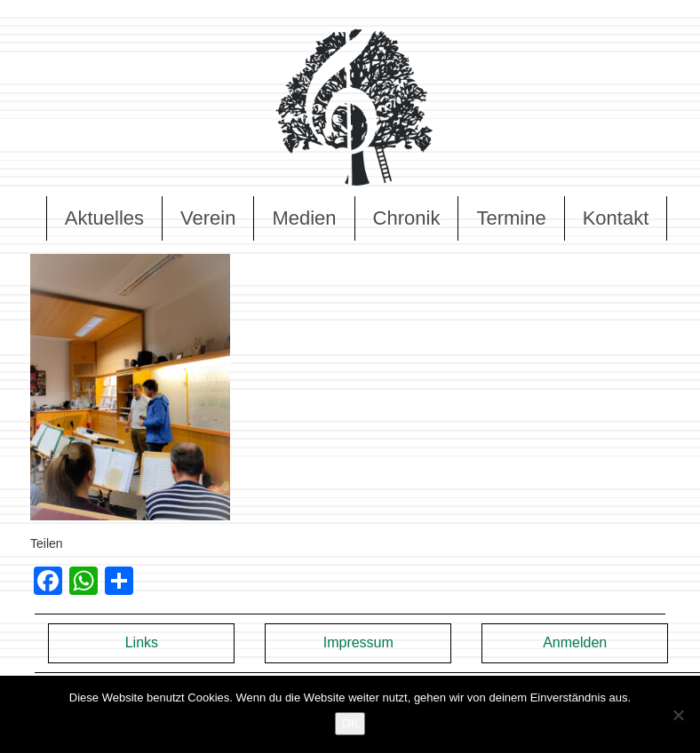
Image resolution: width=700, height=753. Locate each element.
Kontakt (616, 218)
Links (142, 642)
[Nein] (678, 715)
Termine (511, 218)
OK (350, 723)
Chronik (407, 218)
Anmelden (575, 642)
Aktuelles (104, 218)
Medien (304, 218)
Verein (208, 218)
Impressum (358, 642)
